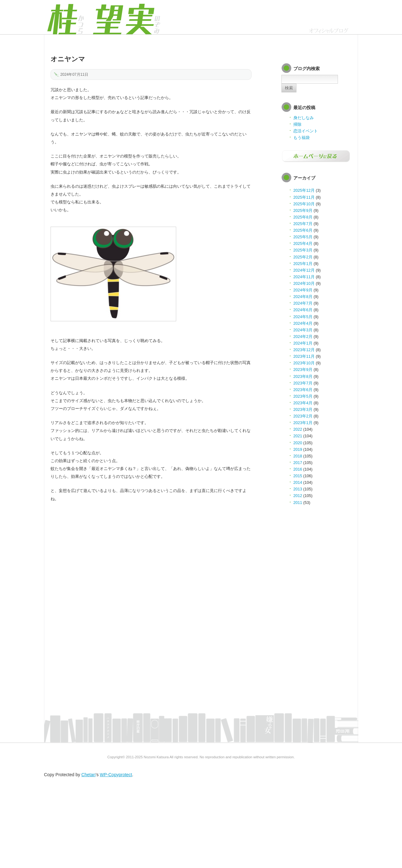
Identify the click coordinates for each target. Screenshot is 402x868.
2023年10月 (304, 363)
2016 (298, 469)
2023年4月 (303, 403)
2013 (298, 489)
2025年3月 (303, 250)
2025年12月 (304, 191)
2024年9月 (303, 290)
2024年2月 (303, 337)
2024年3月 (303, 330)
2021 (298, 436)
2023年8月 (303, 377)
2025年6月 (303, 230)
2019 (298, 450)
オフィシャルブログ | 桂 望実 (104, 17)
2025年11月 (304, 197)
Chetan (88, 775)
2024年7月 (303, 303)
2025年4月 (303, 244)
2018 (298, 456)
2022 (298, 429)
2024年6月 (303, 310)
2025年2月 (303, 257)
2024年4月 (303, 323)
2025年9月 (303, 211)
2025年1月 (303, 264)
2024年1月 (303, 343)
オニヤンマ (68, 59)
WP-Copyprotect (116, 775)
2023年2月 (303, 416)
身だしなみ (304, 118)
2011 (298, 503)
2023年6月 (303, 390)
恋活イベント (306, 131)
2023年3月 (303, 410)
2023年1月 (303, 423)
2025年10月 (304, 204)
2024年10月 (304, 284)
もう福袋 (301, 138)
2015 (298, 476)
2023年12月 (304, 350)
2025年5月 (303, 237)
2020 (298, 443)
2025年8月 (303, 217)
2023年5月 (303, 396)
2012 (298, 496)
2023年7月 (303, 383)
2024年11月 (304, 277)
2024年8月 (303, 297)
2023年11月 (304, 357)
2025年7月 (303, 224)
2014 (298, 483)
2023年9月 (303, 370)
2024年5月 (303, 317)
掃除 (297, 124)
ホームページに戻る (316, 156)
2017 (298, 463)
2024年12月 (304, 270)
